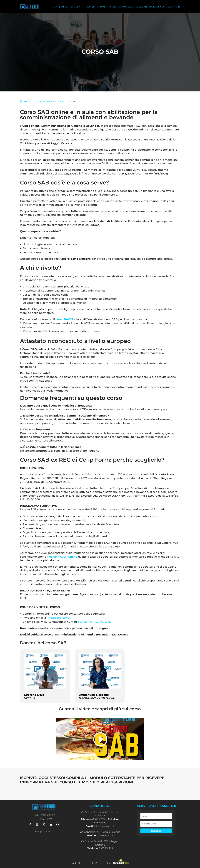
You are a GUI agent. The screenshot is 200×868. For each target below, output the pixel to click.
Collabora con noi (150, 7)
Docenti (77, 7)
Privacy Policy (44, 819)
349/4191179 (85, 622)
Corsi (90, 7)
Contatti (174, 7)
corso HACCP (65, 319)
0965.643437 (106, 835)
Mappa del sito (44, 832)
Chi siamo (61, 7)
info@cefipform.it (59, 618)
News (101, 7)
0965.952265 (106, 848)
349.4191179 (100, 823)
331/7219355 (103, 622)
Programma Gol (121, 7)
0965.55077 (99, 819)
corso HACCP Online (63, 557)
